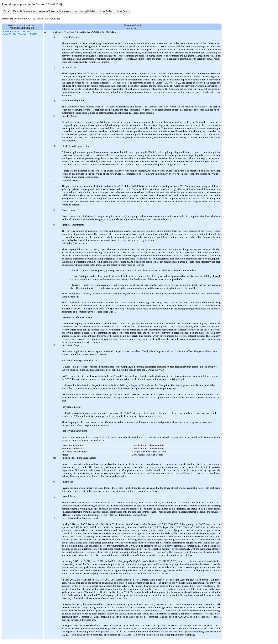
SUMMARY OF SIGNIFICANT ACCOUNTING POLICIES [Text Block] (20, 33)
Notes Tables (106, 11)
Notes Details (123, 11)
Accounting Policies (85, 11)
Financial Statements (24, 11)
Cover (7, 11)
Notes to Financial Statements (55, 11)
